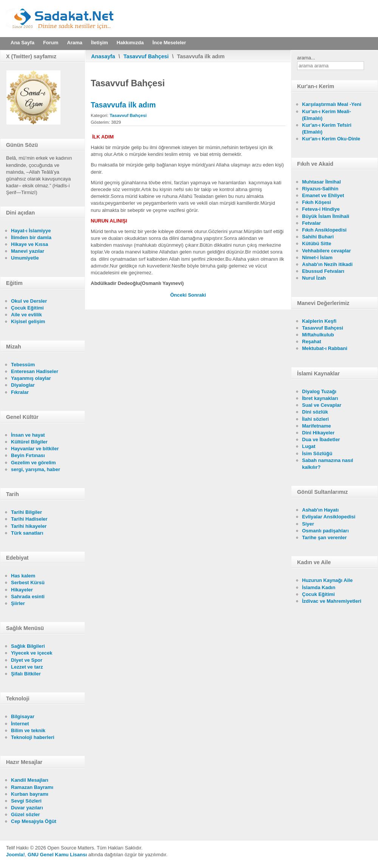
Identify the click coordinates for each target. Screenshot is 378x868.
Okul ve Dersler (29, 301)
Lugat (309, 446)
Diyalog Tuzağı (319, 391)
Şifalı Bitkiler (26, 674)
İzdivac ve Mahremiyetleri (332, 601)
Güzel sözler (26, 814)
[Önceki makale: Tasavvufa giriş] (179, 295)
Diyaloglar (23, 385)
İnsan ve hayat (28, 435)
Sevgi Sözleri (26, 801)
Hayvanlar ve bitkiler (35, 449)
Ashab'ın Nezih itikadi (327, 264)
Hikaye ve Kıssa (29, 244)
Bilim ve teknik (28, 730)
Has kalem (23, 576)
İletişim (100, 43)
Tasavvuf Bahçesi (146, 56)
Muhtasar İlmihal (321, 182)
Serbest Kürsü (28, 583)
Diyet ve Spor (27, 660)
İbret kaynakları (320, 398)
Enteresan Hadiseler (35, 371)
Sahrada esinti (28, 597)
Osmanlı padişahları (325, 531)
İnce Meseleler (169, 43)
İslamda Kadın (319, 587)
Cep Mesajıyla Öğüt (34, 821)
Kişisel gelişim (28, 321)
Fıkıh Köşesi (317, 202)
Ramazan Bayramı (32, 787)
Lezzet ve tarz (27, 667)
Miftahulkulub (318, 335)
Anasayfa (103, 56)
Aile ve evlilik (26, 315)
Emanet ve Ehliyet (323, 195)
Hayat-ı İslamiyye (31, 231)
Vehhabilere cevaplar (326, 251)
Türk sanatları (27, 533)
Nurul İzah (314, 278)
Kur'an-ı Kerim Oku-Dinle (331, 139)
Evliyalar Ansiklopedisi (329, 517)
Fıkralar (20, 392)
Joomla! (15, 855)
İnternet (20, 724)
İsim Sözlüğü (317, 453)
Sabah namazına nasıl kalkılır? (328, 464)
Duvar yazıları (27, 808)
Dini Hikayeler (318, 433)
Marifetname (317, 426)
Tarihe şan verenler (324, 537)
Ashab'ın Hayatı (320, 510)
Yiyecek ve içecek (32, 653)
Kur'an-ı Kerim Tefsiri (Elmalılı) (327, 128)
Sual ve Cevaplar (322, 405)
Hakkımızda (130, 43)
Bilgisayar (23, 716)
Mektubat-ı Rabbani (325, 348)
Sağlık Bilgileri (28, 646)
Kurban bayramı (30, 794)
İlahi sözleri (315, 419)
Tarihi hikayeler (29, 526)
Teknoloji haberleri (33, 737)
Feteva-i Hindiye (321, 209)
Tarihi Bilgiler (26, 512)
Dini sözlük (315, 412)
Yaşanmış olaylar (31, 378)
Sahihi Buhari (318, 237)
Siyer (308, 524)
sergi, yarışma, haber (36, 469)
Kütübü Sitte (317, 243)
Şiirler (18, 603)
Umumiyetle (25, 258)
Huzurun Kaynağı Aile (327, 580)
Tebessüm (23, 365)
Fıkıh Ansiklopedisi (324, 230)
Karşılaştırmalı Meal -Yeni (332, 104)
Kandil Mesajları (30, 780)
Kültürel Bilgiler (29, 442)
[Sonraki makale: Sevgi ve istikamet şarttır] (197, 295)
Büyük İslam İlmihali (326, 216)
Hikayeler (22, 590)
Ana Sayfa (22, 43)
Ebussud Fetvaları (323, 271)
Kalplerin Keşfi (319, 321)
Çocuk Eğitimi (27, 308)
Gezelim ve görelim (33, 463)
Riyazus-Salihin (320, 189)
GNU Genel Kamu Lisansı (57, 855)
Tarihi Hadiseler (29, 519)
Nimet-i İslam (317, 257)
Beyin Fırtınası (28, 455)
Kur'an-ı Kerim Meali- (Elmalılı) (327, 115)
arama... (306, 58)
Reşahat (312, 341)
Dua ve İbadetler (321, 439)
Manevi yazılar (28, 251)
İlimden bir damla (31, 237)
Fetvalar (311, 223)
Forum (51, 43)
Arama (74, 43)
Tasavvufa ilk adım (123, 105)
